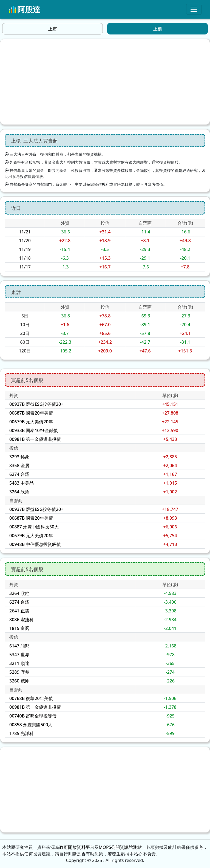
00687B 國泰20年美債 (31, 413)
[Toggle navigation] (194, 9)
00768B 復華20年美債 (31, 698)
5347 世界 (19, 655)
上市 (53, 29)
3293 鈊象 (19, 457)
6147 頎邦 (19, 646)
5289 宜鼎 (19, 672)
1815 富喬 (19, 628)
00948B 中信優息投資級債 (35, 544)
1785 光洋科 (22, 733)
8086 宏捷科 (22, 620)
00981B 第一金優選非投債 (35, 439)
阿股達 (24, 9)
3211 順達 (19, 663)
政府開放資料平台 (77, 847)
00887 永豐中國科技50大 (34, 527)
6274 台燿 (19, 474)
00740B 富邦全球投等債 (33, 716)
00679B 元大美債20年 (31, 422)
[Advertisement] (105, 82)
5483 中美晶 (22, 483)
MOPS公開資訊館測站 (120, 847)
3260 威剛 (19, 681)
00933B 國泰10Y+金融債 (34, 430)
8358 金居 (19, 465)
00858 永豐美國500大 (31, 725)
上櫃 (158, 29)
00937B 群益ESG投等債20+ (36, 404)
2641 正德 (19, 611)
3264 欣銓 (19, 492)
